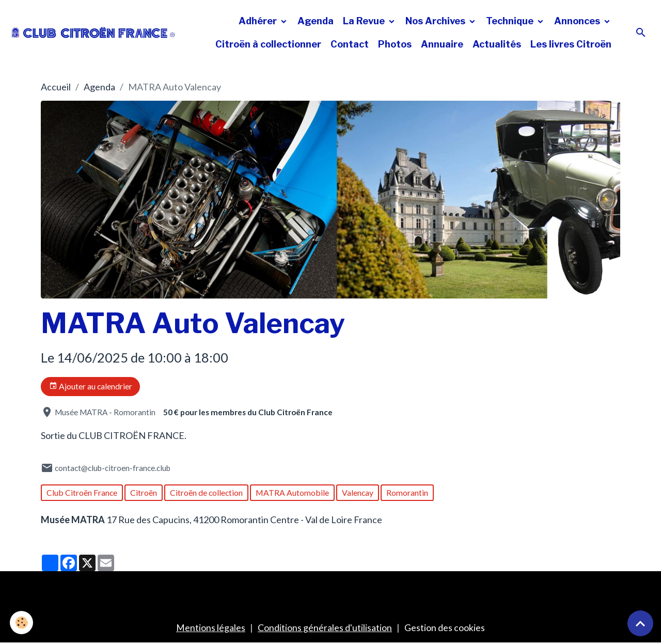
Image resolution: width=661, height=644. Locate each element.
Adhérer (259, 21)
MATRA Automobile (292, 492)
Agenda (316, 21)
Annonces (578, 21)
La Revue (365, 21)
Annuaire (442, 44)
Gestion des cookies (445, 627)
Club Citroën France (82, 492)
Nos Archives (436, 21)
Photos (395, 44)
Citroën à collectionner (268, 44)
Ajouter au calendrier (91, 386)
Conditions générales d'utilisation (325, 627)
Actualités (497, 44)
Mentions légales (211, 627)
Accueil (56, 87)
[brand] (93, 33)
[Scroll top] (640, 623)
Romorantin (407, 492)
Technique (511, 21)
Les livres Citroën (571, 44)
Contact (350, 44)
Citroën (144, 492)
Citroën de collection (206, 492)
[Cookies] (22, 623)
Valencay (358, 492)
